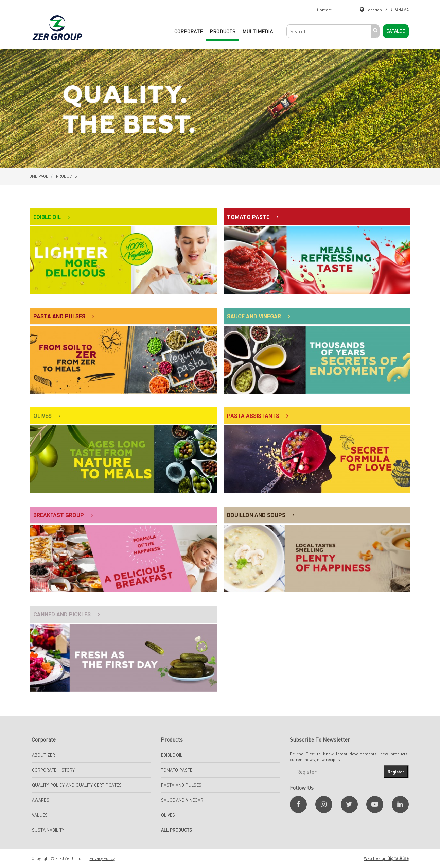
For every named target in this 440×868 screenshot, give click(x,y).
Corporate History (53, 770)
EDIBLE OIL (172, 755)
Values (40, 815)
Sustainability (48, 830)
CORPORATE (189, 31)
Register (396, 772)
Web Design (386, 858)
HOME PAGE (37, 176)
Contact (324, 10)
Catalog (396, 31)
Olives (168, 815)
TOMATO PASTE (177, 770)
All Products (177, 830)
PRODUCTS (223, 31)
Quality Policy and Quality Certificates (77, 785)
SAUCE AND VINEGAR (182, 800)
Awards (41, 800)
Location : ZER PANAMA (387, 10)
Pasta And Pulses (181, 785)
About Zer (43, 755)
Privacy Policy (102, 858)
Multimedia (258, 31)
